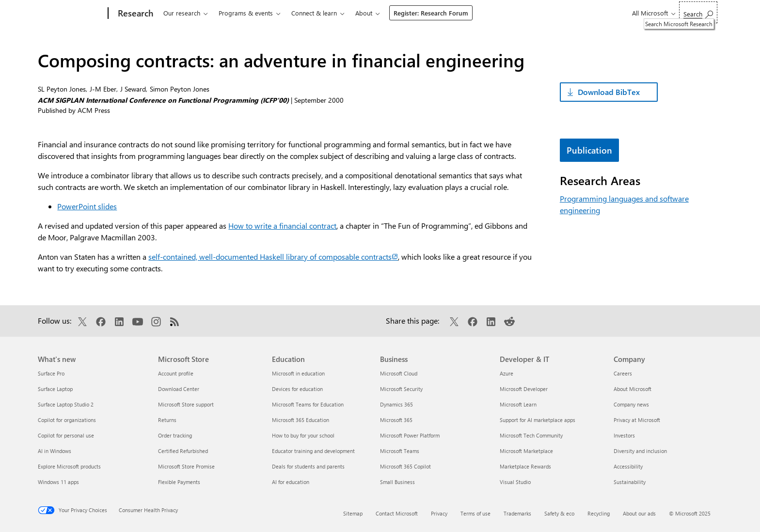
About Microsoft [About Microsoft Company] (633, 389)
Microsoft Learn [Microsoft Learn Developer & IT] (518, 404)
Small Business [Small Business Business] (397, 482)
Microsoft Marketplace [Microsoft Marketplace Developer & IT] (526, 451)
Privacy (439, 513)
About (364, 13)
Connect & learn (314, 13)
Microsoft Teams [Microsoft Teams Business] (400, 451)
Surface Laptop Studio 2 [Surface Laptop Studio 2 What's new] (66, 404)
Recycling (599, 513)
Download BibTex (609, 92)
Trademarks (517, 513)
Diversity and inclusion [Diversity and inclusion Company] (640, 451)
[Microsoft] (71, 14)
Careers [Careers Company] (623, 373)
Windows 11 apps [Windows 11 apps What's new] (58, 482)
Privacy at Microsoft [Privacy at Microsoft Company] (637, 420)
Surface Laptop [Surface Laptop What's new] (55, 389)
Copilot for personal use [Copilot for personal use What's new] (66, 435)
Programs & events (246, 13)
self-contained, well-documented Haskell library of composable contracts (273, 257)
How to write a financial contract (282, 226)
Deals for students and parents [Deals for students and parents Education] (308, 466)
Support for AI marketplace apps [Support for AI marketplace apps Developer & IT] (538, 420)
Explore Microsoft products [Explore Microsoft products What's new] (69, 466)
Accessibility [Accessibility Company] (628, 466)
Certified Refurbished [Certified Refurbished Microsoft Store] (183, 451)
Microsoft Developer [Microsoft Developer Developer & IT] (524, 389)
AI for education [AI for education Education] (291, 482)
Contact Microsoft (397, 513)
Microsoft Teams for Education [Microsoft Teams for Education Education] (308, 404)
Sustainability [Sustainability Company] (630, 482)
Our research (182, 13)
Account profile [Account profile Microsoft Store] (176, 373)
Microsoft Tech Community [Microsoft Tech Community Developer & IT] (531, 435)
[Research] (135, 14)
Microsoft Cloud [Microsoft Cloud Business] (399, 373)
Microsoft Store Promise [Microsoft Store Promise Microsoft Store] (186, 466)
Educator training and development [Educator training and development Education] (313, 451)
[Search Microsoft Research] (698, 12)
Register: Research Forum (431, 13)
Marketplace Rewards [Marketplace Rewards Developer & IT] (525, 466)
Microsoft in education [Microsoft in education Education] (298, 373)
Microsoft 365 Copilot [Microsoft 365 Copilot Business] (405, 466)
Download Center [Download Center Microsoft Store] (179, 389)
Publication (589, 150)
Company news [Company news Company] (631, 404)
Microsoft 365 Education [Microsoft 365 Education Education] (301, 420)
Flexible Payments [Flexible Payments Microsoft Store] (179, 482)
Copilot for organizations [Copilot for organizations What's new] (67, 420)
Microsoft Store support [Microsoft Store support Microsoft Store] (186, 404)
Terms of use (475, 513)
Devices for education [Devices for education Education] (297, 389)
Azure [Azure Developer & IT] (507, 373)
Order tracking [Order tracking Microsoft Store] (175, 435)
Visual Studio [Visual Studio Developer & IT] (515, 482)
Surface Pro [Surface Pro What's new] (51, 373)
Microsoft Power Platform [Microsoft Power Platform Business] (410, 435)
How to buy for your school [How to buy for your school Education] (303, 435)
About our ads (639, 513)
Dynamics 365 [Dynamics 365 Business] (396, 404)
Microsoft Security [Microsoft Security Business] (401, 389)
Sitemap (353, 513)
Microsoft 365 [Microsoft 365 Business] (396, 420)
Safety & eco (559, 513)
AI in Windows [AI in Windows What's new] (55, 451)
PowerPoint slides (87, 206)
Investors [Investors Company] (624, 435)
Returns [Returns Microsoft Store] (167, 420)
